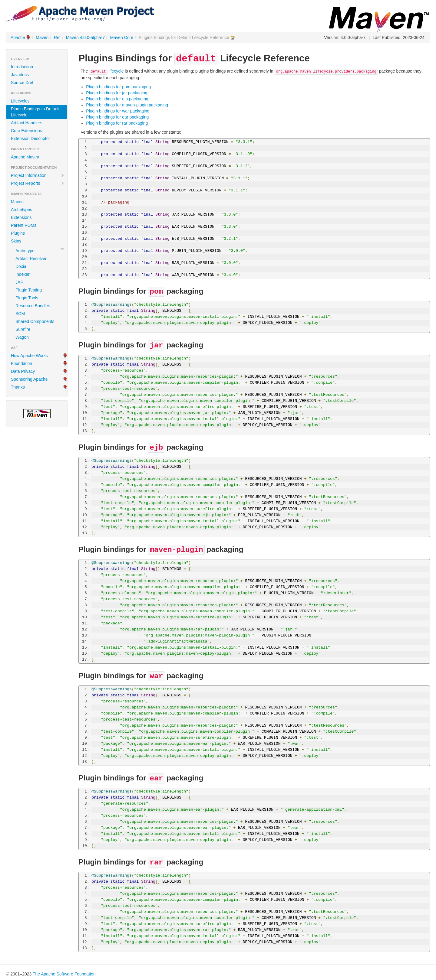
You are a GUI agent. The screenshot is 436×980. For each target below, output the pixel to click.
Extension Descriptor (30, 138)
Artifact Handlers (26, 123)
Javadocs (20, 75)
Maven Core (122, 37)
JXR (19, 282)
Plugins (18, 233)
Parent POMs (24, 225)
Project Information (38, 175)
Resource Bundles (33, 306)
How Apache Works (29, 356)
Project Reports (38, 183)
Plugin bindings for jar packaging (117, 93)
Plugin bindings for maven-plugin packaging (127, 105)
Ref (57, 37)
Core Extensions (26, 131)
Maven (42, 37)
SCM (20, 314)
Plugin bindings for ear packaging (117, 117)
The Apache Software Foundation (64, 974)
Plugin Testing (29, 290)
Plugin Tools (27, 298)
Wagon (22, 337)
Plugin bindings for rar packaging (117, 123)
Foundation (21, 363)
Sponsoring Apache (29, 379)
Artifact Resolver (31, 259)
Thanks (18, 387)
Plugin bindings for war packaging (118, 111)
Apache (18, 37)
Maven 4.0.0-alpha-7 (85, 37)
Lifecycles (20, 101)
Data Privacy (23, 371)
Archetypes (21, 210)
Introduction (22, 67)
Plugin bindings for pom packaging (118, 87)
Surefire (23, 329)
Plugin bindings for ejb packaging (117, 99)
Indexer (23, 274)
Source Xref (22, 83)
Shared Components (35, 321)
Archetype (25, 251)
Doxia (21, 266)
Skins (16, 241)
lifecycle (106, 71)
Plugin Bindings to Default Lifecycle (35, 112)
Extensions (21, 217)
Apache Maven (25, 157)
